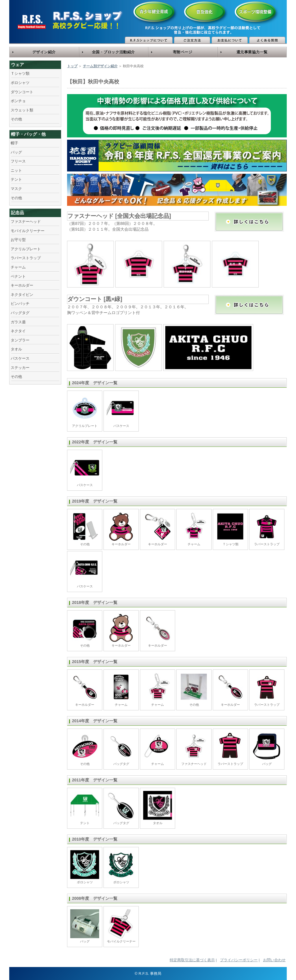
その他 (16, 119)
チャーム (18, 267)
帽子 (14, 143)
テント (16, 179)
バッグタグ (20, 313)
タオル (16, 349)
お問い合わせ (274, 960)
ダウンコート (22, 92)
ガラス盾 (18, 322)
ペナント (18, 276)
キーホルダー (22, 285)
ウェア (17, 65)
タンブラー (20, 340)
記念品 (17, 213)
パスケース (20, 358)
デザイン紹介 (44, 52)
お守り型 (18, 240)
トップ (72, 66)
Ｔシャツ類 (20, 73)
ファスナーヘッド (26, 222)
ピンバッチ (20, 304)
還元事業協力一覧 (252, 52)
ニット (16, 170)
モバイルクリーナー (28, 231)
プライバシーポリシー (239, 960)
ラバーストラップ (26, 258)
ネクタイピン (22, 295)
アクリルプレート (26, 249)
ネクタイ (18, 331)
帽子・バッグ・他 (28, 134)
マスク (16, 189)
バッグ (16, 152)
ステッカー (20, 368)
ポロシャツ (20, 83)
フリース (18, 161)
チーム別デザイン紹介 (100, 66)
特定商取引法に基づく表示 (192, 960)
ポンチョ (18, 101)
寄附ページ (183, 52)
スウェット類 (22, 110)
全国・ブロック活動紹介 (113, 52)
